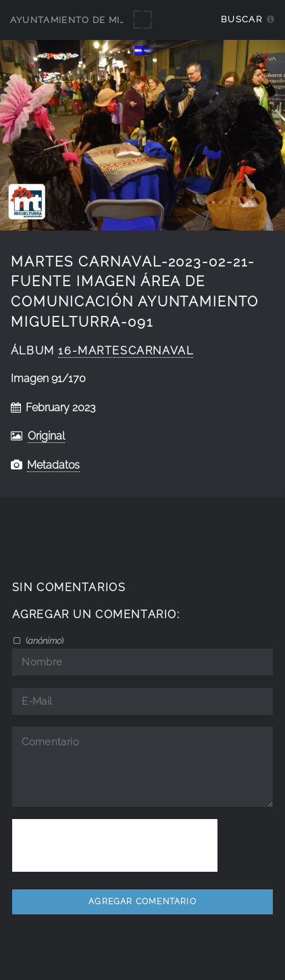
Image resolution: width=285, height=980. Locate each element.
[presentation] (115, 845)
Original (46, 436)
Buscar (241, 19)
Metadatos (53, 465)
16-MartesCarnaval (126, 351)
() (44, 640)
